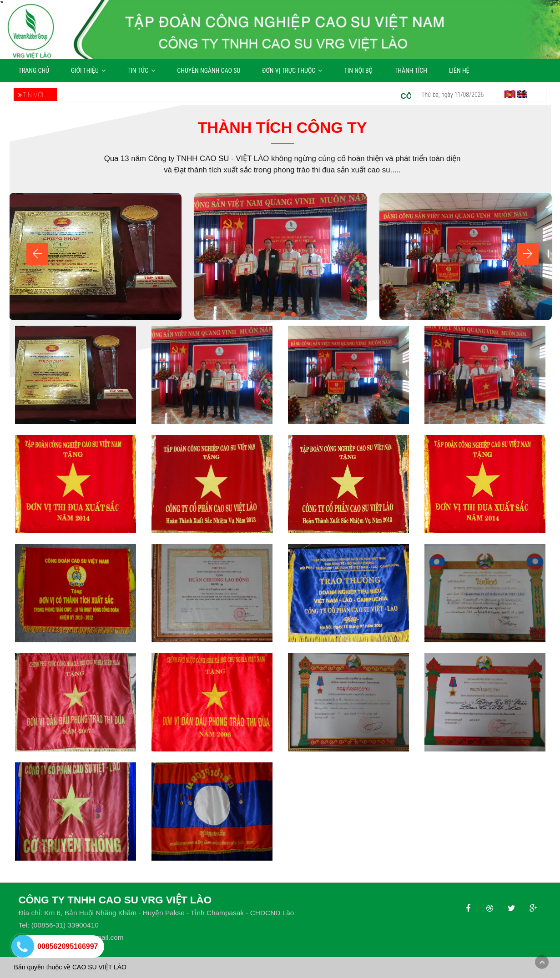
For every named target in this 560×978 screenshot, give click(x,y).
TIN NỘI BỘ (358, 71)
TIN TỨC (141, 71)
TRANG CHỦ (34, 71)
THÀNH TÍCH (411, 71)
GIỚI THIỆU (88, 71)
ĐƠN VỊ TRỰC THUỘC (292, 71)
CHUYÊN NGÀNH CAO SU (209, 71)
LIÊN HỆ (459, 71)
